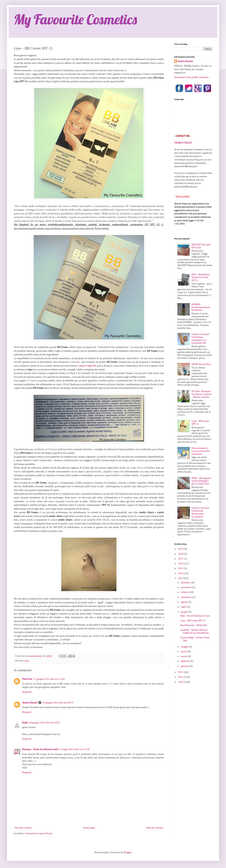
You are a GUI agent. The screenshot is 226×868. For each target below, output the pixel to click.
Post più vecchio (155, 828)
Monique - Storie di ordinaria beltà (40, 749)
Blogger (128, 852)
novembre (186, 587)
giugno (185, 612)
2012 (181, 672)
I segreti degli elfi (87, 366)
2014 (181, 573)
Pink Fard (27, 679)
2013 (181, 578)
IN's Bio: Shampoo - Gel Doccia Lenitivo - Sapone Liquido (202, 394)
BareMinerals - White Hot (194, 625)
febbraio (185, 661)
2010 (181, 682)
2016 (181, 564)
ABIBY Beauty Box (201, 364)
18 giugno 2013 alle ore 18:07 (45, 723)
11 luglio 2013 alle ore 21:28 (74, 749)
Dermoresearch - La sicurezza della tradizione (201, 451)
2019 (181, 549)
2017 (181, 559)
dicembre (186, 583)
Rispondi (27, 692)
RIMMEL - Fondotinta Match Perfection (201, 307)
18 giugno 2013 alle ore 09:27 (58, 703)
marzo (184, 656)
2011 (181, 677)
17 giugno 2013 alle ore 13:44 (49, 679)
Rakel (25, 723)
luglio (184, 607)
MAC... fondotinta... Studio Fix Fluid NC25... (201, 277)
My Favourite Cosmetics (75, 19)
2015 (181, 568)
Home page (89, 828)
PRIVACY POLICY (183, 143)
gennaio (185, 666)
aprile (184, 652)
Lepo (27, 661)
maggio (185, 647)
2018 (181, 554)
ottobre (185, 592)
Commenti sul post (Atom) (39, 834)
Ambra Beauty (30, 703)
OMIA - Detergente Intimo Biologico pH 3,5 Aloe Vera (201, 481)
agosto (184, 602)
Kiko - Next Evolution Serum (195, 616)
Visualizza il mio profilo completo (191, 77)
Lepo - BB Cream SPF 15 (193, 621)
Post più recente (23, 828)
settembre (186, 597)
